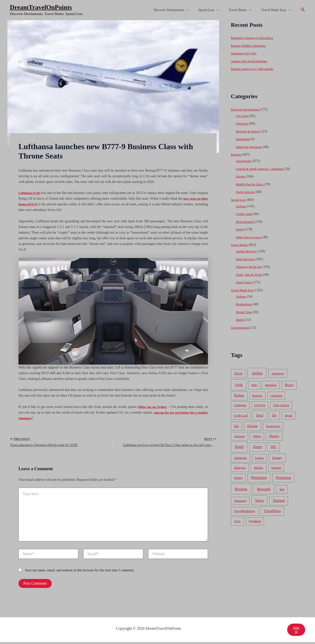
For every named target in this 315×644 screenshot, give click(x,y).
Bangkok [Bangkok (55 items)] (271, 385)
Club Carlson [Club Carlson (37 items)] (281, 405)
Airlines (241, 206)
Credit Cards (244, 214)
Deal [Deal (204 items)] (260, 415)
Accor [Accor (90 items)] (238, 373)
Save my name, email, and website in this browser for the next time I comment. (80, 572)
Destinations (244, 304)
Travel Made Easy (277, 10)
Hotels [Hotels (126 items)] (257, 447)
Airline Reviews (247, 251)
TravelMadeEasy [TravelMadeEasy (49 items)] (245, 511)
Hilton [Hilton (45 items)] (257, 436)
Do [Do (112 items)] (274, 415)
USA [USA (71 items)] (237, 521)
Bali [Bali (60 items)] (254, 385)
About (296, 632)
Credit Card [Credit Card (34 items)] (241, 416)
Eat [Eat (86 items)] (236, 426)
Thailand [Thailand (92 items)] (278, 501)
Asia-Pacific (244, 161)
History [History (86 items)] (274, 436)
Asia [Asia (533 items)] (239, 385)
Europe (241, 176)
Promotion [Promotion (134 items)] (283, 478)
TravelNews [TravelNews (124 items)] (272, 511)
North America (246, 192)
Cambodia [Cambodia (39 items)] (240, 405)
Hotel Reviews (246, 259)
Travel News (244, 282)
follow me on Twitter (152, 407)
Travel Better (244, 10)
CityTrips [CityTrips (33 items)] (260, 405)
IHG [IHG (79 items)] (273, 447)
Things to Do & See (250, 267)
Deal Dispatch (246, 222)
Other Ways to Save (249, 237)
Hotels (240, 229)
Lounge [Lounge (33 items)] (259, 458)
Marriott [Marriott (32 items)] (276, 468)
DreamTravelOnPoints (41, 7)
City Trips (243, 116)
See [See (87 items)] (282, 489)
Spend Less (216, 10)
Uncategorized (241, 328)
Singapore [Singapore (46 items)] (240, 501)
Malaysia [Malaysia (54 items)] (240, 468)
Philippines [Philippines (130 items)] (259, 478)
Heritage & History (249, 131)
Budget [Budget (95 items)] (239, 395)
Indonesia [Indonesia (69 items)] (240, 458)
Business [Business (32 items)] (258, 396)
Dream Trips (244, 312)
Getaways (243, 123)
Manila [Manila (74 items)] (258, 468)
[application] (197, 10)
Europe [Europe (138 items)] (252, 426)
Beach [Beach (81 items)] (289, 385)
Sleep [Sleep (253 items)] (260, 500)
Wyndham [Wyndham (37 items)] (255, 521)
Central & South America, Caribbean (261, 169)
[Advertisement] (157, 57)
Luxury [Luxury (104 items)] (277, 458)
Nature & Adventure (250, 147)
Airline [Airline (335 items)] (257, 373)
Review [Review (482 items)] (241, 489)
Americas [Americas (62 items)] (278, 373)
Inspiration (243, 139)
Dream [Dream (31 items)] (289, 416)
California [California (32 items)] (276, 396)
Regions (236, 154)
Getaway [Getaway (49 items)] (240, 436)
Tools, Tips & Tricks (250, 275)
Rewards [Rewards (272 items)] (264, 489)
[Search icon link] (303, 10)
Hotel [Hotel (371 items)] (239, 447)
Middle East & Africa (251, 184)
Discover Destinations (181, 10)
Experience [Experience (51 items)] (273, 426)
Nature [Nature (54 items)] (238, 478)
